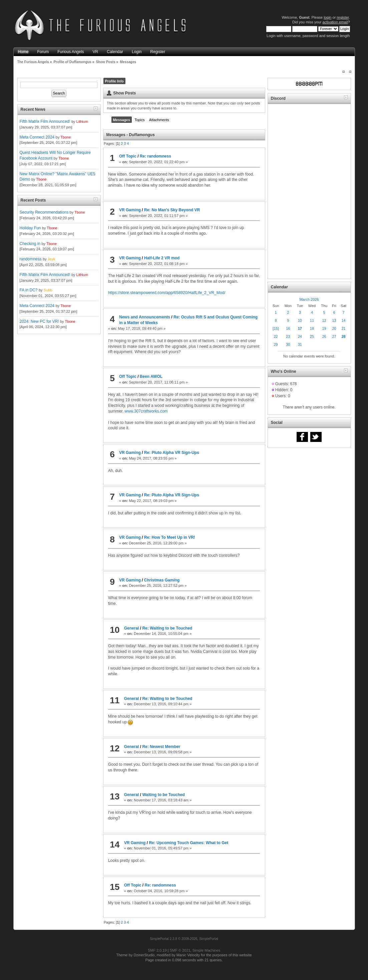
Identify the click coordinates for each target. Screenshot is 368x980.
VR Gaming (130, 210)
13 (334, 320)
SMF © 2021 (180, 950)
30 (288, 344)
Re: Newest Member (161, 747)
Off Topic (128, 156)
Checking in (30, 244)
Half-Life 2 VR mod (162, 258)
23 (288, 336)
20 (334, 328)
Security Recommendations (44, 212)
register (343, 17)
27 (334, 336)
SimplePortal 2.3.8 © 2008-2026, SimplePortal (184, 939)
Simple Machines (207, 950)
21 (343, 328)
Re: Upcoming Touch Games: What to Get (189, 843)
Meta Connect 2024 (37, 137)
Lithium (82, 121)
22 (276, 336)
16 (288, 328)
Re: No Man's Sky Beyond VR (172, 210)
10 (300, 320)
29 (276, 344)
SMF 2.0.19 (157, 950)
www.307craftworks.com (146, 411)
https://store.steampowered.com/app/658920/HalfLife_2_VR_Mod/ (167, 293)
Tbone (66, 137)
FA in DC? (29, 290)
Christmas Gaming (162, 580)
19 (324, 328)
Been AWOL (151, 377)
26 (324, 336)
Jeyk (52, 259)
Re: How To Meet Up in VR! (170, 537)
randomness (31, 259)
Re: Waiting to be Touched (167, 628)
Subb (48, 290)
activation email (335, 22)
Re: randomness (155, 156)
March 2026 (309, 299)
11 (312, 320)
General (132, 628)
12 (324, 320)
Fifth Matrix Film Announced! (45, 121)
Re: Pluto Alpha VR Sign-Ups (172, 453)
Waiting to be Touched (163, 795)
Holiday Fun (30, 228)
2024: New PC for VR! (39, 321)
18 (312, 328)
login (327, 17)
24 (300, 336)
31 (300, 344)
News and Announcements (145, 317)
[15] (276, 328)
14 (343, 320)
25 (312, 336)
